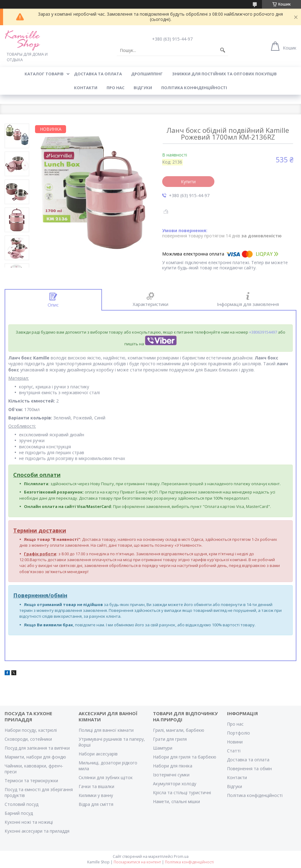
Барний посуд (19, 813)
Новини (235, 742)
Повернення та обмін (249, 769)
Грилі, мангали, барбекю (179, 730)
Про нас (235, 724)
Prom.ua (181, 856)
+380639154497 (263, 332)
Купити (188, 182)
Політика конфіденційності (194, 88)
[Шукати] (223, 50)
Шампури (163, 748)
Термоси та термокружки (31, 781)
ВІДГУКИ (143, 88)
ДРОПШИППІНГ (147, 74)
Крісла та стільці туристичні (182, 793)
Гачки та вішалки (96, 786)
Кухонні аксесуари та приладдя (37, 831)
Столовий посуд (21, 804)
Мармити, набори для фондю (35, 757)
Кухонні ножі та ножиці (29, 822)
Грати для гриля (170, 739)
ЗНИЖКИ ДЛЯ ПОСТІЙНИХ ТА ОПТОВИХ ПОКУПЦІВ (224, 74)
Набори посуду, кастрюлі (31, 730)
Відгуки (235, 786)
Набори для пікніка (173, 766)
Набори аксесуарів (98, 754)
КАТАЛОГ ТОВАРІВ (44, 74)
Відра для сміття (96, 804)
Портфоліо (238, 733)
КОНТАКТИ (86, 88)
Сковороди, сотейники (28, 739)
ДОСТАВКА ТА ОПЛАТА (98, 74)
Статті (234, 751)
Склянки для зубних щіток (106, 777)
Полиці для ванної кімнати (106, 730)
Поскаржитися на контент (137, 862)
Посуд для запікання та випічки (37, 748)
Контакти (237, 777)
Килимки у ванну (96, 795)
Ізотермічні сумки (171, 775)
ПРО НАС (115, 88)
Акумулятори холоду (175, 784)
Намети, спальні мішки (176, 801)
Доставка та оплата (248, 760)
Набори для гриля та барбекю (185, 757)
